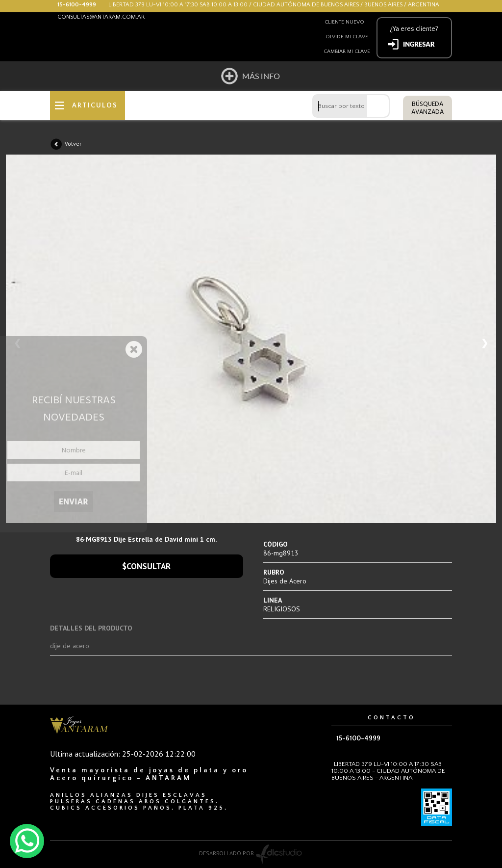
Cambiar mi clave (347, 52)
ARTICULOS (95, 105)
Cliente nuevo (344, 22)
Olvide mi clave (347, 37)
